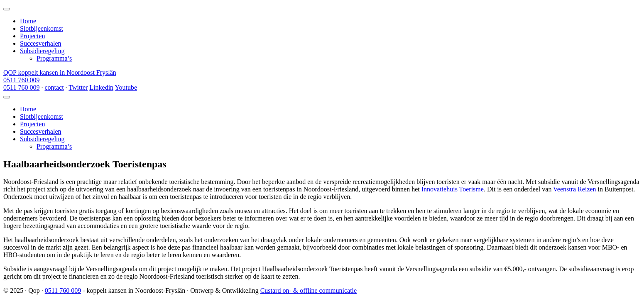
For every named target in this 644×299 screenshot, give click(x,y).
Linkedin (101, 87)
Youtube (126, 87)
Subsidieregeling (42, 51)
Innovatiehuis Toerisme (453, 189)
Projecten (32, 36)
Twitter (78, 87)
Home (28, 21)
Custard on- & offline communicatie (309, 290)
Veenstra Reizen (574, 189)
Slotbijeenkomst (42, 28)
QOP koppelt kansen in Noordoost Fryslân (60, 72)
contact (54, 87)
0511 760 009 (21, 80)
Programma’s (54, 58)
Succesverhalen (41, 43)
